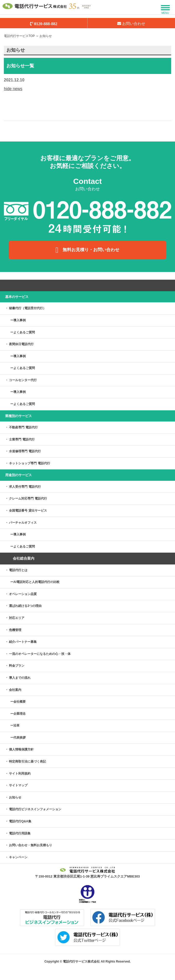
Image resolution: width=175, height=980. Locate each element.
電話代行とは (18, 570)
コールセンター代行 (23, 380)
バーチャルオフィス (23, 523)
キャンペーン (18, 857)
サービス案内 (24, 285)
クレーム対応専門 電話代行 (28, 498)
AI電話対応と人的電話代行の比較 (36, 582)
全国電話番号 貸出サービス (28, 511)
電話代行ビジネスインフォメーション (35, 809)
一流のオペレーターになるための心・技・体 (40, 654)
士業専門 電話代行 (22, 439)
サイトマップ (18, 785)
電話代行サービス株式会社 (81, 962)
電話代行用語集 (20, 833)
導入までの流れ (20, 678)
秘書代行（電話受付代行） (27, 308)
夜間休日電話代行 (21, 344)
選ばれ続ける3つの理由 (25, 606)
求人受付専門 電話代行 (25, 487)
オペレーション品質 (23, 594)
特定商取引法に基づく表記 (27, 761)
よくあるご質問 (24, 332)
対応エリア (17, 618)
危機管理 (15, 630)
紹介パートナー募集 (23, 642)
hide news (13, 89)
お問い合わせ (131, 23)
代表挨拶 (20, 738)
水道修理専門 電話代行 (25, 451)
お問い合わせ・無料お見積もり (31, 845)
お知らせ (15, 797)
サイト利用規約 (20, 774)
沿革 (16, 725)
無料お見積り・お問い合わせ (88, 250)
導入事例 (20, 320)
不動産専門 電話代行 (23, 427)
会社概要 (20, 702)
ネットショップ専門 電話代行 (29, 463)
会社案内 (15, 690)
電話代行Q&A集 (20, 821)
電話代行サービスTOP (19, 36)
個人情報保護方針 (21, 749)
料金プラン (17, 666)
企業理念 (20, 714)
